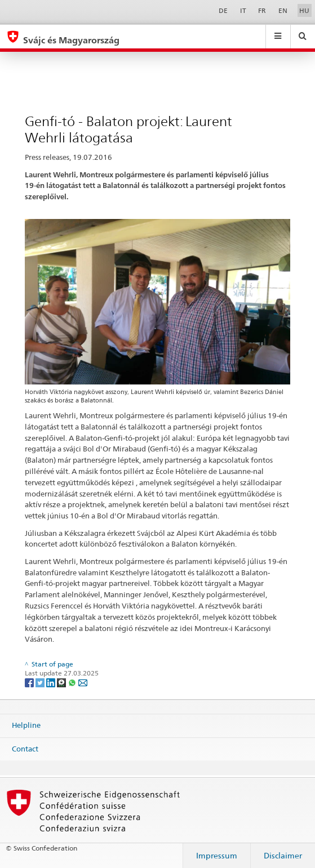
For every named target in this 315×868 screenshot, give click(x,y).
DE (223, 10)
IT (243, 10)
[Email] (83, 682)
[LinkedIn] (52, 682)
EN (283, 10)
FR (262, 10)
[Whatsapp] (73, 682)
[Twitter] (41, 682)
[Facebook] (30, 682)
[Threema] (62, 682)
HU (304, 10)
